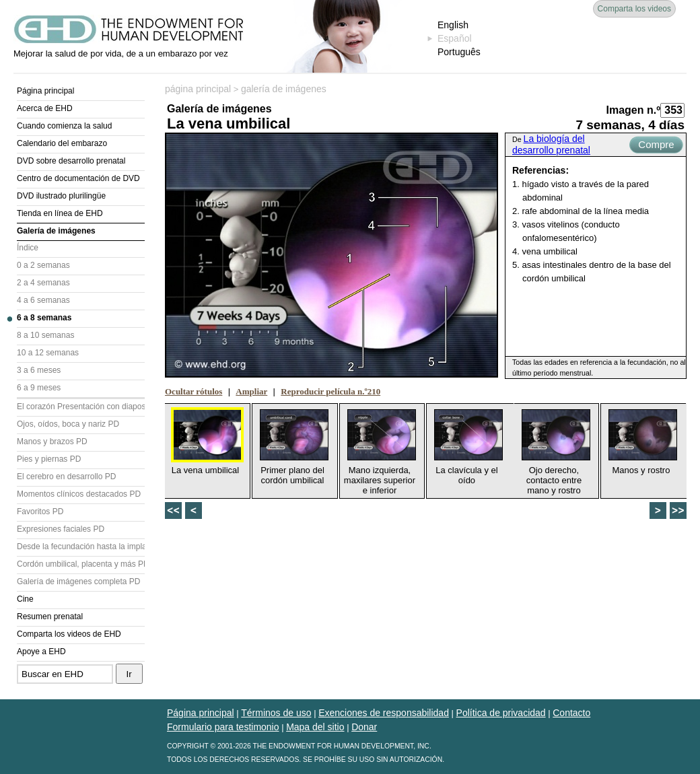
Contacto (571, 713)
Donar (364, 727)
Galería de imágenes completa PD (78, 582)
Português (459, 52)
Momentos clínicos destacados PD (79, 494)
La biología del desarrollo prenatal (551, 144)
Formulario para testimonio (223, 727)
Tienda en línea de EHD (60, 213)
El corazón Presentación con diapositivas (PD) (81, 407)
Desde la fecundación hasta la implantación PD (81, 547)
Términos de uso (276, 713)
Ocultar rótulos (194, 391)
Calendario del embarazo (62, 143)
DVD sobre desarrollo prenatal (71, 161)
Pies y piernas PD (49, 459)
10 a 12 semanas (48, 353)
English (453, 25)
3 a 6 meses (39, 370)
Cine (25, 599)
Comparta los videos (634, 9)
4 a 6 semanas (43, 300)
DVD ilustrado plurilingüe (61, 196)
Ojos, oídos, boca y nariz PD (68, 424)
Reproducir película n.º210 (330, 391)
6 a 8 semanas (44, 318)
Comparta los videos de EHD (69, 634)
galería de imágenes (284, 89)
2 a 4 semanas (43, 283)
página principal (198, 89)
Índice (28, 248)
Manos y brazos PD (52, 442)
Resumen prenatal (50, 617)
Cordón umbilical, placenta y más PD (81, 564)
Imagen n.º (633, 110)
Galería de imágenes (56, 231)
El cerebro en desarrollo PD (66, 477)
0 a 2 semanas (43, 265)
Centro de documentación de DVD (78, 178)
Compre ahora (656, 146)
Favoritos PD (40, 512)
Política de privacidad (501, 713)
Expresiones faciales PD (61, 529)
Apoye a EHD (41, 652)
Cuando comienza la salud (64, 126)
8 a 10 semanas (45, 335)
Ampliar (251, 391)
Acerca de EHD (45, 108)
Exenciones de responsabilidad (384, 713)
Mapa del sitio (315, 727)
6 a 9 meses (39, 388)
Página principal (45, 91)
